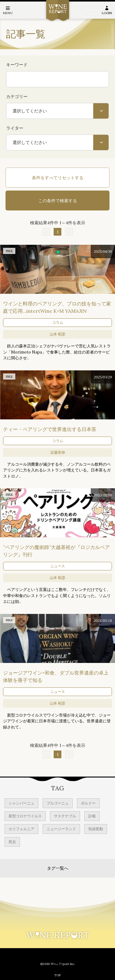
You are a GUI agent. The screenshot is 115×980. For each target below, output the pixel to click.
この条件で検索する (58, 201)
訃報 (92, 816)
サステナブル (65, 816)
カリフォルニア (21, 829)
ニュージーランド (61, 829)
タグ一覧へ (58, 868)
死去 (12, 842)
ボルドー (88, 803)
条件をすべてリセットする (58, 178)
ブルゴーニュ (58, 803)
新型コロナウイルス (25, 816)
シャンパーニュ (21, 803)
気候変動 (96, 829)
